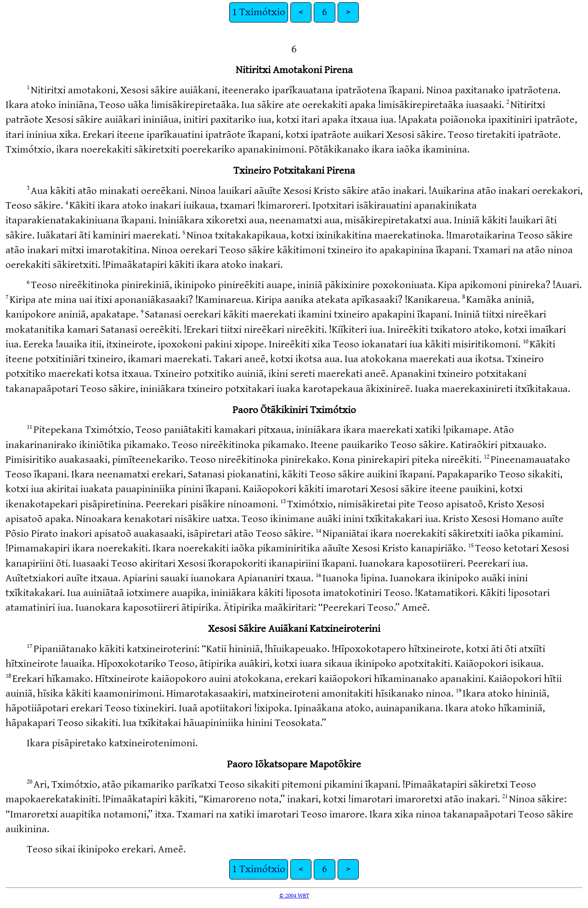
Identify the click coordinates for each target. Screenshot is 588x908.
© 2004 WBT (294, 896)
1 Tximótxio (259, 12)
